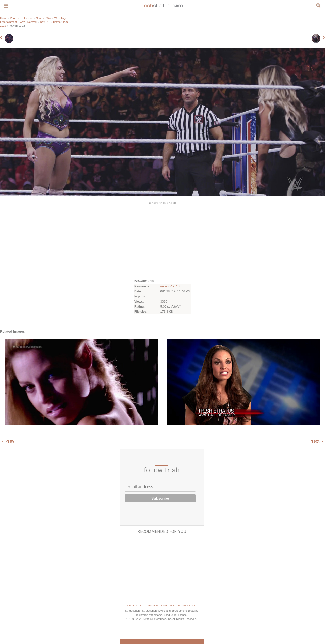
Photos (14, 18)
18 (178, 286)
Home (4, 18)
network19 (167, 286)
